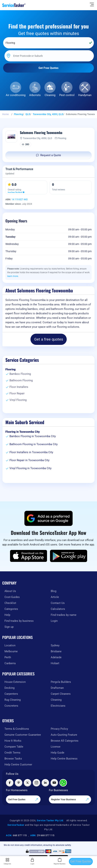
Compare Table (14, 747)
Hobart (55, 663)
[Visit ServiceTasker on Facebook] (10, 783)
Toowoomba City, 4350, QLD (48, 114)
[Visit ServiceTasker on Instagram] (36, 783)
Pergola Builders (61, 682)
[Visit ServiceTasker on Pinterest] (19, 783)
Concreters (11, 706)
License (56, 747)
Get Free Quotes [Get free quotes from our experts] (23, 800)
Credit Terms (12, 753)
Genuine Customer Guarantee (23, 735)
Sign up (9, 627)
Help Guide (58, 753)
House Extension (15, 682)
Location (10, 645)
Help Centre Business (64, 759)
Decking (9, 688)
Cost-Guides (12, 597)
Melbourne (11, 651)
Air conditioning (16, 95)
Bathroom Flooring (21, 380)
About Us (10, 591)
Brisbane (56, 651)
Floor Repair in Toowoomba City (29, 460)
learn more (13, 276)
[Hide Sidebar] (92, 4)
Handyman (85, 95)
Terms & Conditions (17, 729)
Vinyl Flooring (18, 400)
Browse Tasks (13, 759)
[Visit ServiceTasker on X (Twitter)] (28, 783)
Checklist (10, 603)
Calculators (58, 609)
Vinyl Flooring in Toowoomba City (30, 468)
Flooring (18, 114)
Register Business (60, 861)
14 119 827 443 (20, 199)
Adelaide (56, 657)
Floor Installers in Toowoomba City (31, 452)
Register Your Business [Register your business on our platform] (70, 800)
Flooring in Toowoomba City (23, 432)
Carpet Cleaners (61, 694)
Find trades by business (19, 621)
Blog (54, 591)
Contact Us (58, 603)
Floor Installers (19, 387)
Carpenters (11, 694)
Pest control (67, 95)
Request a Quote (48, 155)
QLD (28, 114)
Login (54, 621)
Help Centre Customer (18, 765)
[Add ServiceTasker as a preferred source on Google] (48, 518)
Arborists (35, 95)
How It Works (13, 741)
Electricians (58, 706)
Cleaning (50, 95)
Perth (8, 657)
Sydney (55, 645)
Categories (11, 609)
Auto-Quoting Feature (64, 735)
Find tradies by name (64, 615)
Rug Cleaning (13, 700)
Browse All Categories (65, 741)
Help (7, 615)
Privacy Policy (59, 729)
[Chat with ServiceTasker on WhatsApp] (63, 783)
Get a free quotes (49, 339)
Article (55, 597)
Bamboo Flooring (20, 374)
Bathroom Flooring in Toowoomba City (34, 444)
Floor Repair (17, 393)
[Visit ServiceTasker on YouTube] (54, 783)
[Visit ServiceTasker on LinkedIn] (45, 783)
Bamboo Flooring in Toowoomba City (33, 436)
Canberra (10, 663)
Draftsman (57, 688)
